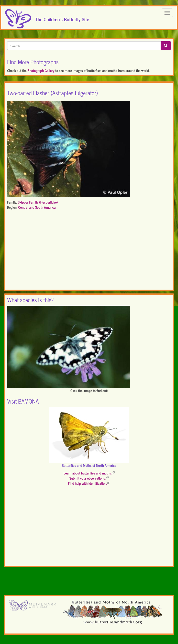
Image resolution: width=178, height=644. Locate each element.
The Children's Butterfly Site (62, 18)
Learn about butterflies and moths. (89, 473)
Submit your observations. (89, 478)
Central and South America (37, 207)
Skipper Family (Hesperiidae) (38, 202)
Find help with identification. (89, 483)
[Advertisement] (89, 251)
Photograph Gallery (41, 70)
